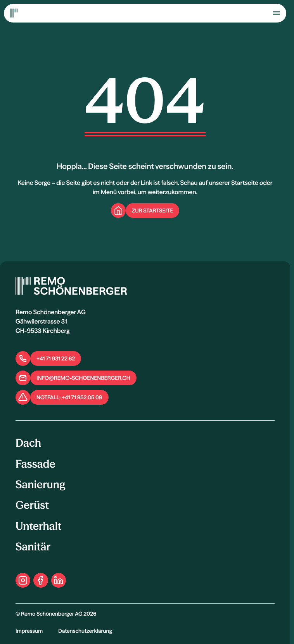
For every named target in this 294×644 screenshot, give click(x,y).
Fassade (35, 464)
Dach (28, 443)
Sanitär (33, 547)
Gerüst (32, 505)
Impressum (29, 631)
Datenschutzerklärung (85, 631)
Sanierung (40, 485)
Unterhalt (39, 526)
